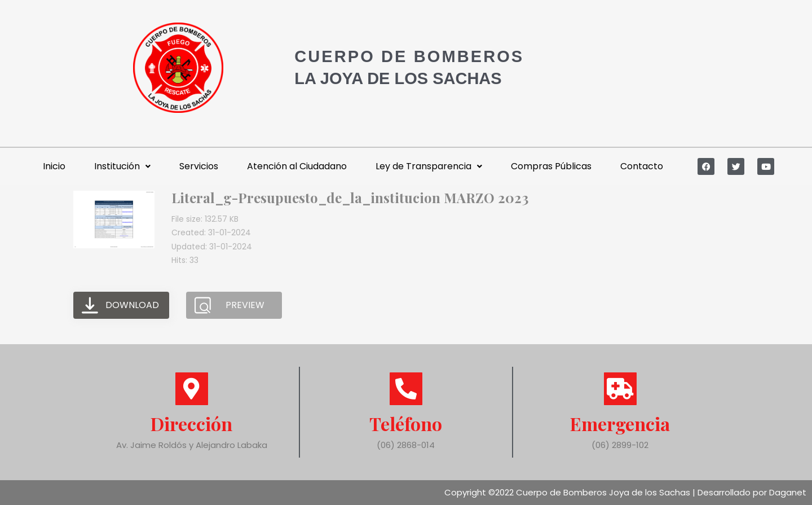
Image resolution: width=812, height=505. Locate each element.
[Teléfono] (406, 389)
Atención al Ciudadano (297, 166)
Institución (122, 166)
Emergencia (620, 423)
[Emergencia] (620, 389)
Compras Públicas (551, 166)
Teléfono (406, 423)
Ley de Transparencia (429, 166)
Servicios (199, 166)
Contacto (642, 166)
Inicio (54, 166)
